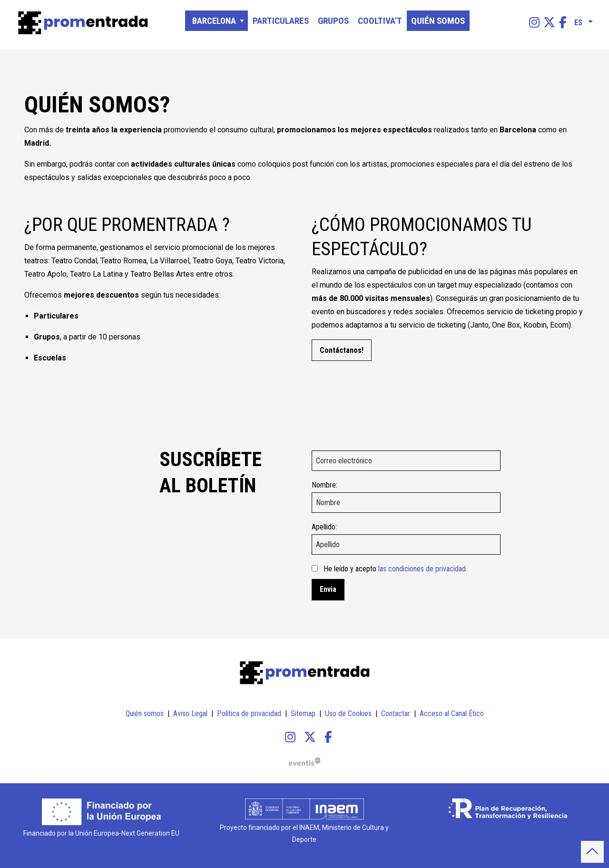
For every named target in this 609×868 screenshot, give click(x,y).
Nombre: (324, 485)
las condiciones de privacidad (422, 569)
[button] (592, 852)
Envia (328, 589)
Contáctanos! (342, 350)
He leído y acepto (395, 569)
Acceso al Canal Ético (452, 713)
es (578, 21)
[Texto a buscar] (519, 23)
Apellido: (324, 527)
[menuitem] (534, 23)
